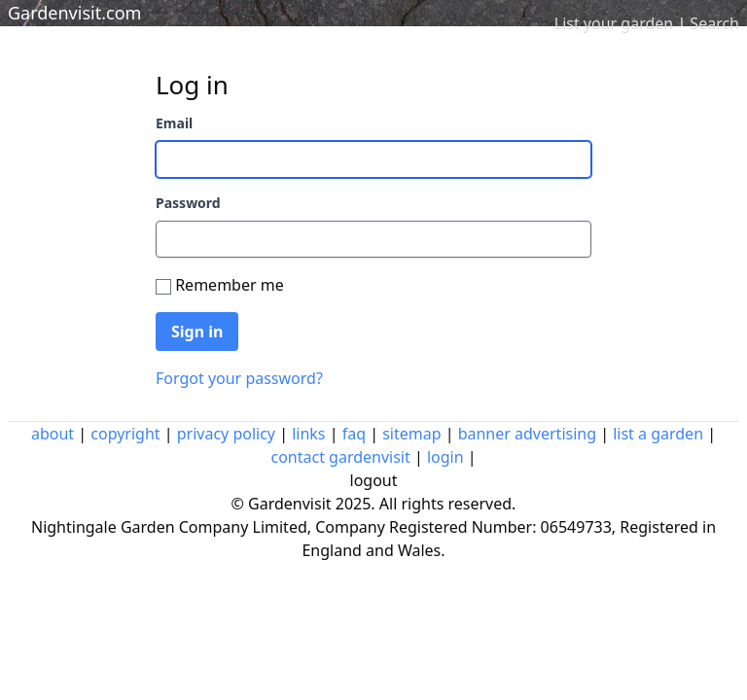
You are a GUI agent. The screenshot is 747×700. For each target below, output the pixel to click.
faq (354, 434)
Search (714, 23)
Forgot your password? (239, 378)
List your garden (614, 23)
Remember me (230, 285)
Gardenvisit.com (74, 13)
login (445, 457)
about (53, 434)
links (308, 434)
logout (374, 480)
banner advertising (527, 434)
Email (174, 123)
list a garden (658, 434)
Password (188, 203)
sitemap (411, 434)
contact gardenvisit (340, 457)
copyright (125, 434)
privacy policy (226, 434)
